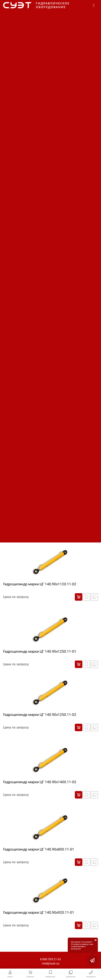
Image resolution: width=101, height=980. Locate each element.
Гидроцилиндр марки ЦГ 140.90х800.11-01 (39, 849)
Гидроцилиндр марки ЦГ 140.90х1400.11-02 (40, 782)
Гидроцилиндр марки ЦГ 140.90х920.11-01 (39, 912)
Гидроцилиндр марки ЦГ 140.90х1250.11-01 (40, 651)
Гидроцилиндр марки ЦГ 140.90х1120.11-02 (40, 584)
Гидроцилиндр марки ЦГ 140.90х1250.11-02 (40, 715)
